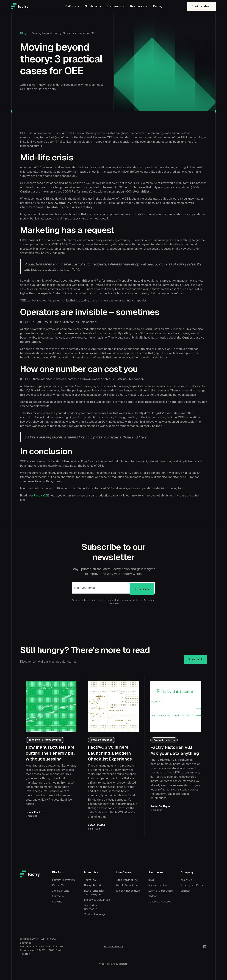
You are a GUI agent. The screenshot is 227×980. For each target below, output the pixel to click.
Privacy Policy (113, 946)
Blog (23, 33)
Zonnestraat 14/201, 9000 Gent (41, 950)
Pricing (158, 6)
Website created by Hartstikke (113, 964)
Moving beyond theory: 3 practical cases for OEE (64, 33)
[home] (33, 6)
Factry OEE (41, 496)
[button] (72, 6)
